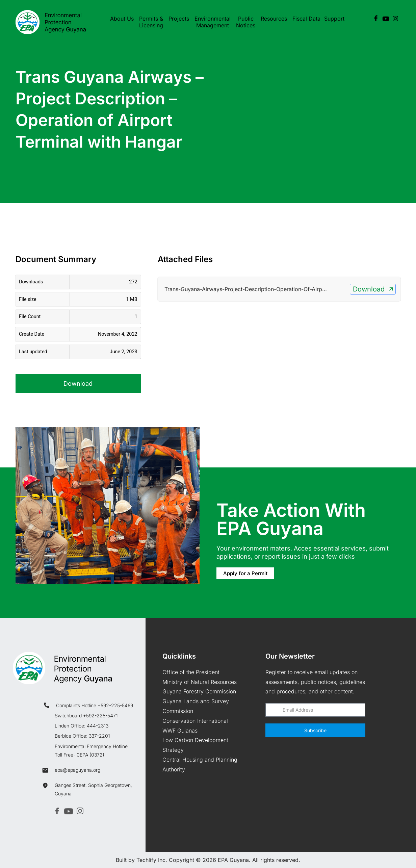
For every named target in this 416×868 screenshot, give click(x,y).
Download (78, 384)
